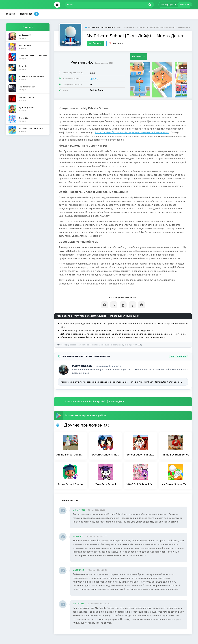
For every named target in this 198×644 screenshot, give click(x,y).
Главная (11, 14)
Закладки (116, 43)
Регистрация (168, 5)
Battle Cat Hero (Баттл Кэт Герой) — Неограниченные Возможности (132, 133)
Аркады (94, 79)
